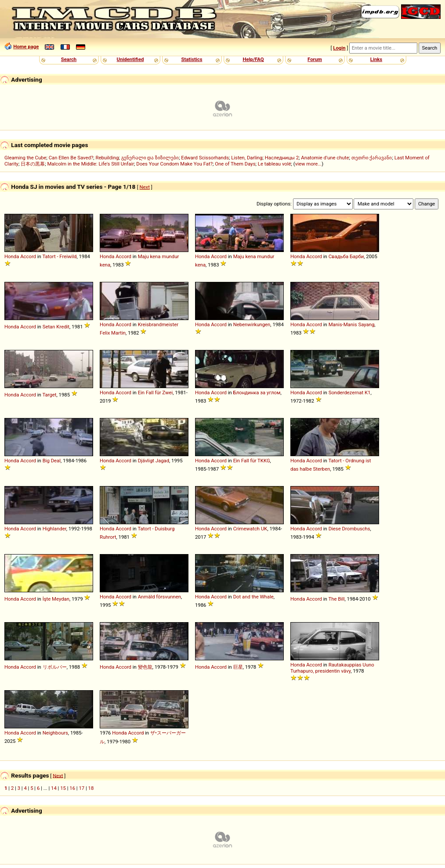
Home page (26, 47)
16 (72, 788)
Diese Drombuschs (349, 529)
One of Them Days (235, 164)
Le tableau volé (275, 164)
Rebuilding (107, 158)
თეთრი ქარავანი (372, 158)
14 (54, 788)
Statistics (192, 59)
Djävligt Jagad (154, 461)
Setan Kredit (56, 327)
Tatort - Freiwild (59, 256)
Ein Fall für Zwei (156, 393)
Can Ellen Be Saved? (71, 158)
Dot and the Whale (253, 597)
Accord (28, 256)
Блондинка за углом (257, 393)
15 (63, 788)
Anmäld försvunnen (159, 597)
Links (376, 59)
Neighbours (55, 733)
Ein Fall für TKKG (252, 461)
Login (339, 48)
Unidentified (130, 59)
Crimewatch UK (250, 529)
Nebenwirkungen (252, 324)
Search (69, 59)
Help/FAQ (253, 59)
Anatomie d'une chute (325, 158)
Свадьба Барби (346, 256)
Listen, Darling (247, 158)
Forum (315, 59)
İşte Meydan (56, 599)
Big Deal (52, 461)
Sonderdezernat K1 (350, 393)
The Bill (336, 599)
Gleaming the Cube (25, 158)
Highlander (54, 529)
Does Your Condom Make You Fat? (174, 164)
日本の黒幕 (33, 164)
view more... (309, 164)
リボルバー (55, 667)
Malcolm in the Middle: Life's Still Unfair (90, 164)
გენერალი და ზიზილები (150, 158)
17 (81, 788)
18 (91, 788)
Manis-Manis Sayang (352, 324)
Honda (12, 256)
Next (145, 187)
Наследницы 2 (282, 158)
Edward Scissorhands (205, 158)
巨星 (238, 667)
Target (49, 395)
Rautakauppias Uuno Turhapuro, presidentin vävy (332, 668)
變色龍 (145, 667)
